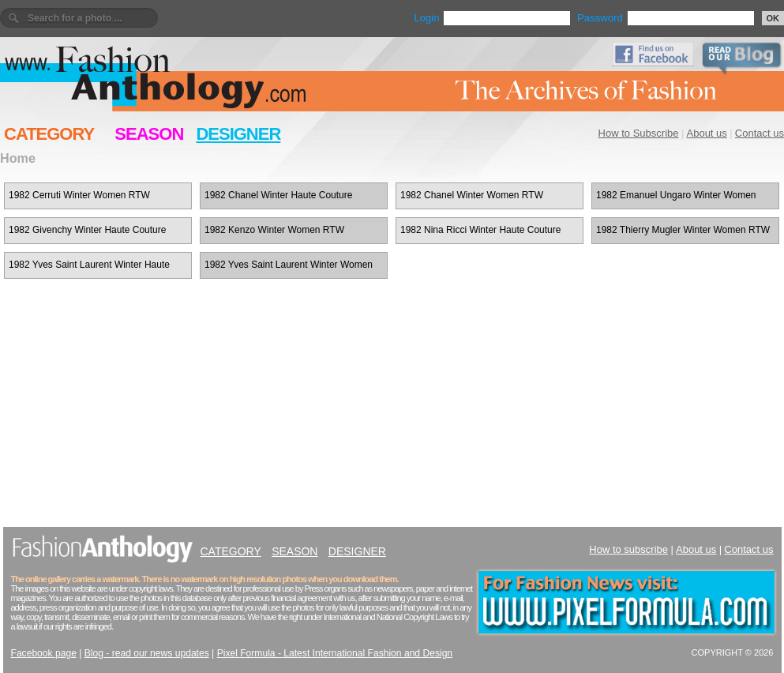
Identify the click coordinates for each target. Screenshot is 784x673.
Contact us (760, 133)
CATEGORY (49, 134)
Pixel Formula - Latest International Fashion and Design (335, 653)
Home (18, 158)
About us (707, 133)
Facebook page (44, 653)
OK (773, 18)
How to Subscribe (639, 133)
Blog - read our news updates (147, 653)
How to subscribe (628, 549)
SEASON (149, 134)
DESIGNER (238, 134)
